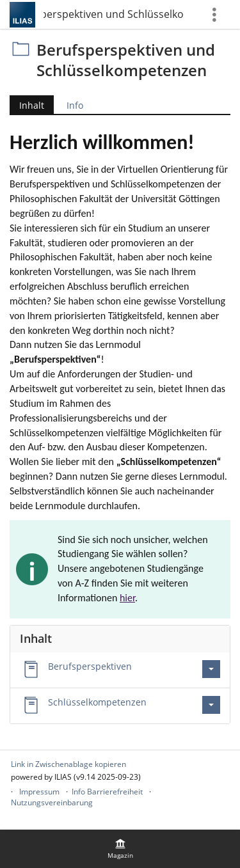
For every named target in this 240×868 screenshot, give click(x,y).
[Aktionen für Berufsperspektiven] (211, 669)
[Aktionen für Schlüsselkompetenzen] (211, 705)
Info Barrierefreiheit (107, 792)
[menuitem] (120, 849)
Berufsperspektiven (90, 666)
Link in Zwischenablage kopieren (68, 764)
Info (75, 105)
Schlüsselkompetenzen (97, 702)
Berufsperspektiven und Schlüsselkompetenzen (114, 14)
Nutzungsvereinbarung (52, 802)
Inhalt (32, 105)
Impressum (39, 792)
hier (127, 598)
